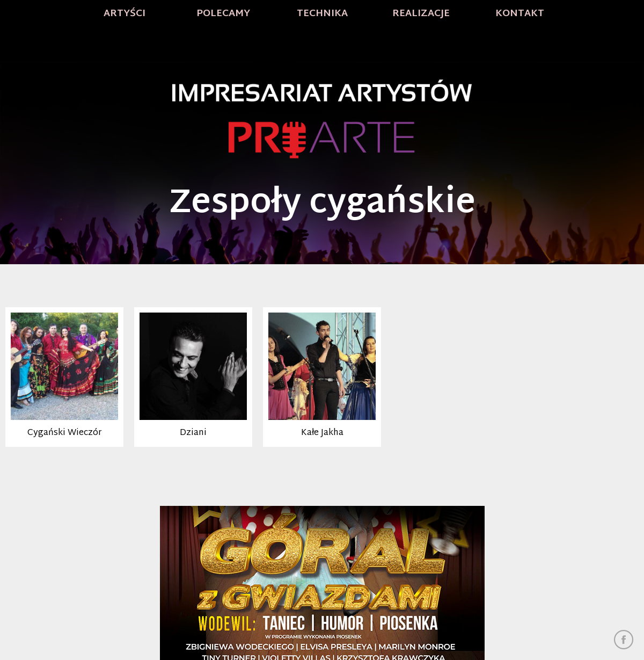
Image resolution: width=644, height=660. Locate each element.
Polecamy (223, 14)
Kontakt (520, 14)
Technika (322, 14)
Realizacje (421, 14)
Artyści (125, 14)
